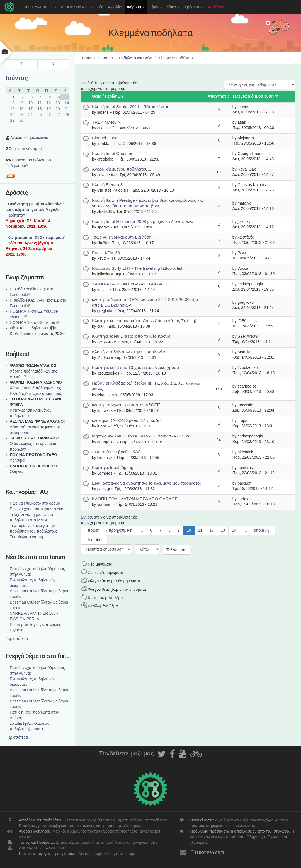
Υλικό (173, 7)
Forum (107, 58)
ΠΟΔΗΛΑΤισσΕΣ (40, 7)
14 (234, 530)
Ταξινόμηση (176, 550)
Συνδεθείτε (90, 83)
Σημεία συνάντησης (26, 149)
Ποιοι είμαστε (202, 820)
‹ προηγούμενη (119, 530)
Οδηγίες (17, 471)
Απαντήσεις (219, 96)
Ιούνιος (17, 78)
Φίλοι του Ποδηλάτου (30, 328)
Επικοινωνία (207, 852)
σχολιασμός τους (47, 393)
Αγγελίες (115, 7)
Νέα (100, 7)
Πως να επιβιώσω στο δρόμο (35, 503)
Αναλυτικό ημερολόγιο (29, 138)
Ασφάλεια (218, 7)
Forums (89, 58)
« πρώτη (92, 530)
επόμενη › (263, 530)
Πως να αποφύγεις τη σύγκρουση (48, 854)
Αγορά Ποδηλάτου (35, 831)
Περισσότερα (17, 638)
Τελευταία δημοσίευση (256, 96)
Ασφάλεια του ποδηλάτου (41, 820)
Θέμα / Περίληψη (107, 96)
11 (200, 530)
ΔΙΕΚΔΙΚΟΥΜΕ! (77, 7)
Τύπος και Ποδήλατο (37, 842)
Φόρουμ (136, 7)
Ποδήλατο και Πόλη (135, 58)
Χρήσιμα (194, 7)
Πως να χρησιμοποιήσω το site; (37, 509)
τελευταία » (94, 540)
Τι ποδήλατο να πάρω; (29, 537)
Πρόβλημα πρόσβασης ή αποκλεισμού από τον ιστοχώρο (239, 831)
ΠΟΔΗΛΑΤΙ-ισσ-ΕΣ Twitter (34, 322)
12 (212, 530)
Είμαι (156, 7)
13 (223, 530)
